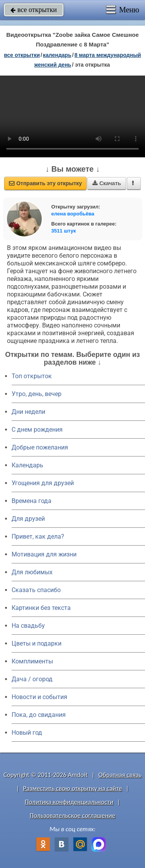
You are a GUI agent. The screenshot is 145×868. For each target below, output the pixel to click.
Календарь (57, 55)
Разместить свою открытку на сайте (73, 788)
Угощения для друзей (43, 483)
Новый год (27, 733)
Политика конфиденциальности (69, 802)
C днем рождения (37, 430)
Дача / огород (32, 679)
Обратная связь (120, 775)
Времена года (32, 501)
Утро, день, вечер (37, 394)
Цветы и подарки (37, 643)
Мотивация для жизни (44, 554)
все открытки (34, 10)
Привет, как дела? (38, 536)
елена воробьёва (73, 214)
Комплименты (32, 661)
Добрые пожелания (40, 447)
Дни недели (28, 412)
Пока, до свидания (39, 715)
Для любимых (32, 572)
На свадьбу (28, 626)
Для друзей (28, 519)
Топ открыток (32, 376)
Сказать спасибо (36, 590)
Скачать (107, 183)
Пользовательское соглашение (72, 815)
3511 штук (64, 231)
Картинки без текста (41, 608)
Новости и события (39, 697)
